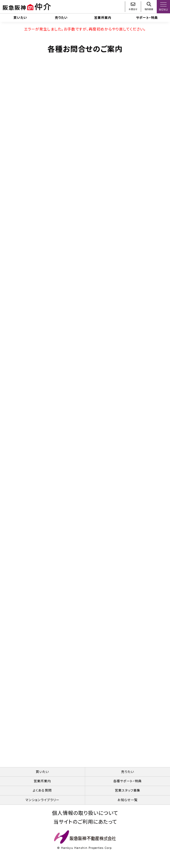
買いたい (20, 18)
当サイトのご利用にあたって (85, 822)
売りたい (61, 18)
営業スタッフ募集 (128, 790)
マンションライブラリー (42, 800)
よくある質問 (42, 790)
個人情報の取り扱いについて (85, 813)
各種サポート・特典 (127, 781)
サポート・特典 (147, 18)
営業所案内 (103, 18)
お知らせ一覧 (128, 800)
